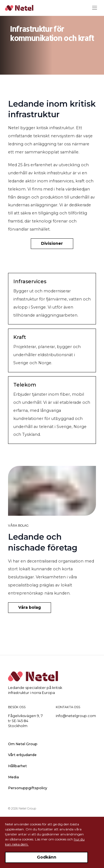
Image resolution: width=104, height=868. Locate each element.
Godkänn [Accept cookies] (47, 857)
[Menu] (97, 8)
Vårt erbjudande (22, 755)
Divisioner (52, 243)
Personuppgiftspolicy (28, 788)
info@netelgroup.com (76, 716)
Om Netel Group (23, 744)
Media (13, 777)
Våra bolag (30, 607)
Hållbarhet (17, 766)
